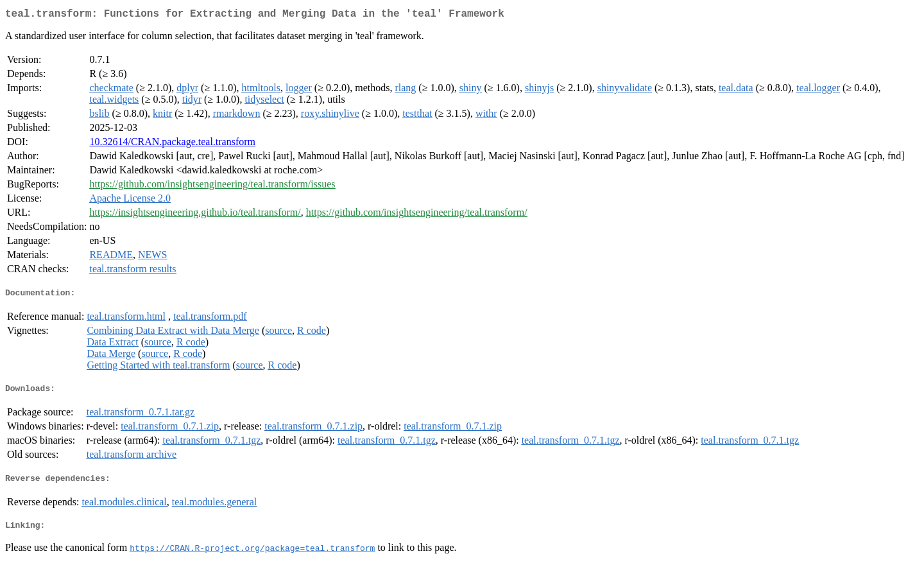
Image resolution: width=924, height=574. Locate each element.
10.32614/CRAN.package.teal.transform (172, 144)
